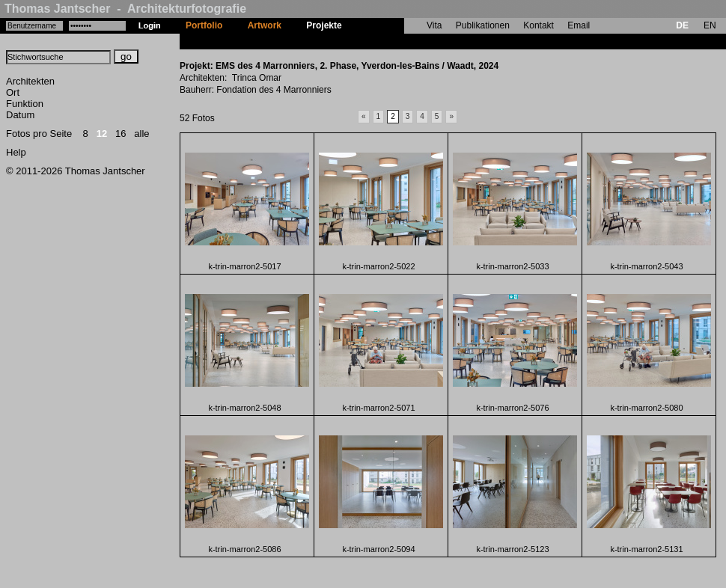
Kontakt (539, 25)
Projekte (324, 25)
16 (121, 134)
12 (102, 134)
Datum (20, 115)
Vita (434, 25)
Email (579, 25)
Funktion (25, 104)
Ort (13, 92)
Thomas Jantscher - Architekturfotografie (125, 9)
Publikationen (483, 25)
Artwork (265, 25)
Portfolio (204, 25)
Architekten (30, 81)
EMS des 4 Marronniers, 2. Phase (424, 41)
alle (141, 134)
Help (16, 152)
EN (710, 25)
